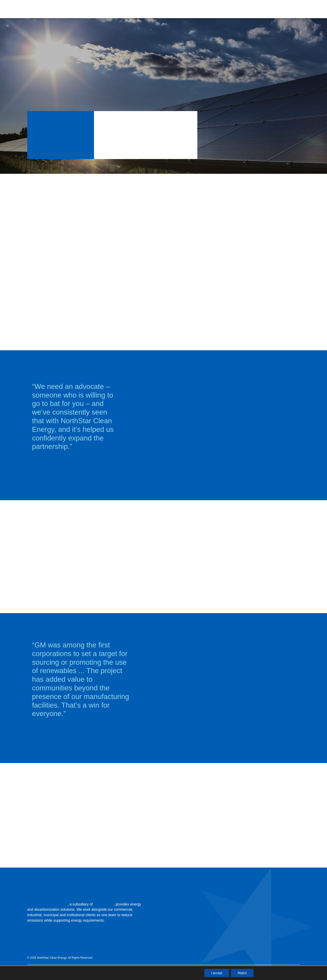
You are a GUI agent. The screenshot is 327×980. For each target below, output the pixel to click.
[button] (211, 9)
